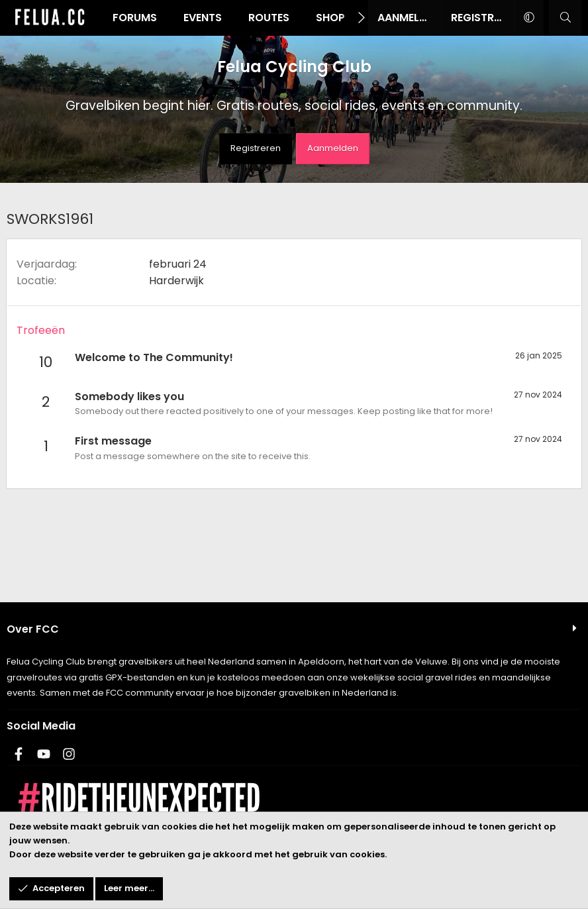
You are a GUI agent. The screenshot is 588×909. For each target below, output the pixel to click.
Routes (269, 18)
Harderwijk (176, 281)
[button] (529, 18)
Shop (330, 18)
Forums (135, 18)
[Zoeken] (565, 18)
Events (203, 18)
